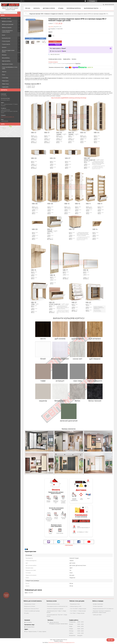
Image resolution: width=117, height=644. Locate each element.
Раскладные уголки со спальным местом (57, 606)
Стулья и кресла (6, 44)
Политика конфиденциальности (67, 643)
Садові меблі (5, 87)
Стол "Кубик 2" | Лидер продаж (78, 611)
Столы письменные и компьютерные (7, 31)
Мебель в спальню (7, 27)
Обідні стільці (5, 84)
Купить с (55, 45)
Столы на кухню (6, 41)
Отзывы (61, 8)
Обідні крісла (5, 81)
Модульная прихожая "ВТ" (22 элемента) (103, 609)
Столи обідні (5, 78)
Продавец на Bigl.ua (59, 641)
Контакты (37, 8)
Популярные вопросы (74, 8)
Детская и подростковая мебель (8, 51)
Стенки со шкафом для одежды (32, 611)
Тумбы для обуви (97, 615)
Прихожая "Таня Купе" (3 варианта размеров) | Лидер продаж (101, 612)
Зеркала (4, 72)
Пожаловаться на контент (54, 643)
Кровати (4, 47)
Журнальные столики (7, 64)
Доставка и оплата (49, 8)
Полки (4, 75)
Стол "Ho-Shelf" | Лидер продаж (78, 609)
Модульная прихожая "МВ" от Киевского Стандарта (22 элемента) (46, 14)
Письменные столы (75, 604)
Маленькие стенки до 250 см (31, 609)
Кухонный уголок (6, 38)
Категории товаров (6, 18)
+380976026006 (69, 545)
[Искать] (19, 13)
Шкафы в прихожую (98, 604)
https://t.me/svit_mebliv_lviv (8, 117)
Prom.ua (65, 640)
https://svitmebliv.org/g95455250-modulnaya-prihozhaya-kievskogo (69, 98)
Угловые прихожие (98, 606)
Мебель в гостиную (7, 21)
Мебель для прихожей (8, 24)
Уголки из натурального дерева (55, 609)
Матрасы (4, 55)
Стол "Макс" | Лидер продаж (77, 613)
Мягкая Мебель (6, 58)
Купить (55, 42)
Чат (110, 640)
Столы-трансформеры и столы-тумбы (10, 68)
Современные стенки (30, 604)
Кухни (3, 35)
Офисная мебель (6, 61)
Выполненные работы (91, 8)
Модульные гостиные (30, 606)
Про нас (28, 8)
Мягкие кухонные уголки (53, 604)
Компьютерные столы (76, 606)
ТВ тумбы (27, 613)
